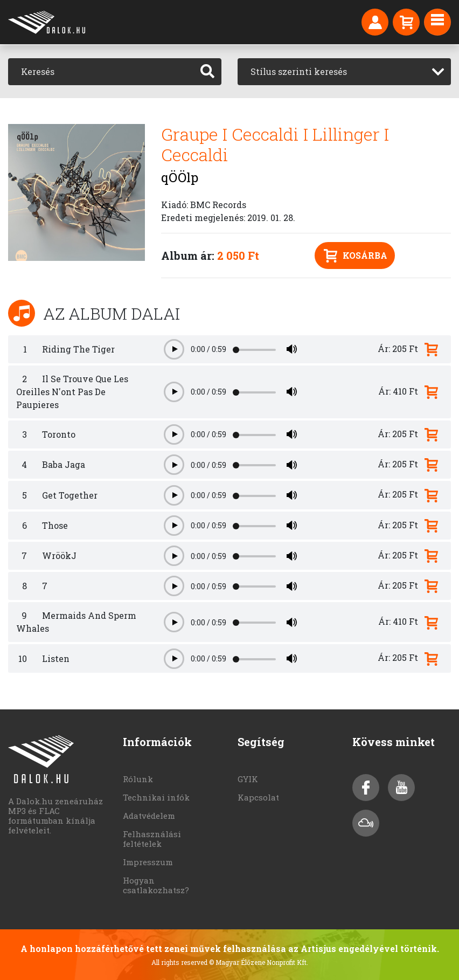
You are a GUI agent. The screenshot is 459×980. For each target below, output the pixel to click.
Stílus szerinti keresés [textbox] (299, 71)
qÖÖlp (180, 177)
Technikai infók (156, 797)
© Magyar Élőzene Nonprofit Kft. (259, 962)
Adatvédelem (149, 816)
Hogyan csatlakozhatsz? (156, 885)
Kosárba (356, 256)
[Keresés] (101, 72)
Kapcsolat (258, 797)
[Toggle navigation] (437, 22)
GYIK (248, 779)
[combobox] (344, 72)
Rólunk (138, 779)
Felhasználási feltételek (152, 839)
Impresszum (148, 862)
